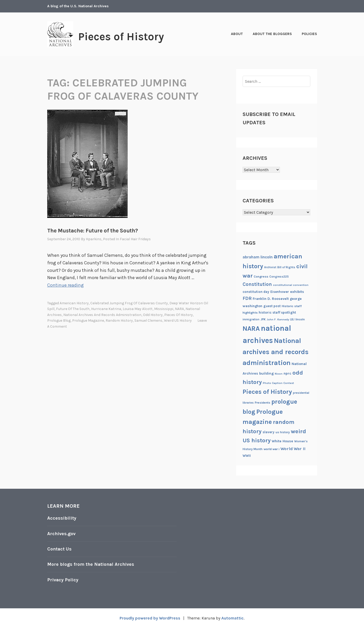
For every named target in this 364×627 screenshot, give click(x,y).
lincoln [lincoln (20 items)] (300, 319)
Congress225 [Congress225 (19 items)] (279, 277)
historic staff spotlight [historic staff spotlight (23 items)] (277, 312)
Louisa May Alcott (138, 309)
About (237, 34)
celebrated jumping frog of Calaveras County (129, 303)
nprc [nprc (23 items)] (287, 373)
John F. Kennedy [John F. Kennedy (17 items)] (278, 319)
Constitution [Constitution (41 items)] (257, 284)
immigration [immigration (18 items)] (251, 319)
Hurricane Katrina (106, 309)
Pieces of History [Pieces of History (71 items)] (267, 392)
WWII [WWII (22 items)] (247, 456)
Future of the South (73, 309)
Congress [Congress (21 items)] (261, 277)
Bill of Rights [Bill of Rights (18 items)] (286, 267)
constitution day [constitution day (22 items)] (256, 292)
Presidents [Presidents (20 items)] (263, 403)
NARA (179, 309)
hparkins (94, 239)
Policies (309, 34)
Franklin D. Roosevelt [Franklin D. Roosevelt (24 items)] (271, 299)
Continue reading (66, 285)
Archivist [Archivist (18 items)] (270, 267)
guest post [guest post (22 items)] (272, 306)
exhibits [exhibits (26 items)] (297, 292)
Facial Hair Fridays (135, 239)
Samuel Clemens (148, 320)
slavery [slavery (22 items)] (269, 432)
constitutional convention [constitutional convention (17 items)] (291, 285)
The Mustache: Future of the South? (93, 231)
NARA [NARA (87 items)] (251, 329)
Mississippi (164, 309)
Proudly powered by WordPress (150, 617)
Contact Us (60, 548)
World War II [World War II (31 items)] (293, 449)
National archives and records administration (102, 315)
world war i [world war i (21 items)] (272, 449)
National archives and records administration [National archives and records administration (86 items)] (276, 352)
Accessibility (62, 518)
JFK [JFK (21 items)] (263, 319)
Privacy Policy (63, 579)
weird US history (178, 320)
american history (74, 303)
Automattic (232, 617)
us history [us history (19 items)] (283, 432)
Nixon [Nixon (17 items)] (279, 374)
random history (119, 320)
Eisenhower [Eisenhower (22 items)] (280, 292)
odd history (153, 315)
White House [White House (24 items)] (282, 441)
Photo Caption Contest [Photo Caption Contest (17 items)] (278, 383)
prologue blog (59, 320)
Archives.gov (61, 533)
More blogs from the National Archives (91, 564)
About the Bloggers (272, 34)
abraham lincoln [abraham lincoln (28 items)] (258, 257)
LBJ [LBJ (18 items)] (292, 319)
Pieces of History (122, 37)
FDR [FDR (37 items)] (247, 298)
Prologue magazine (88, 320)
